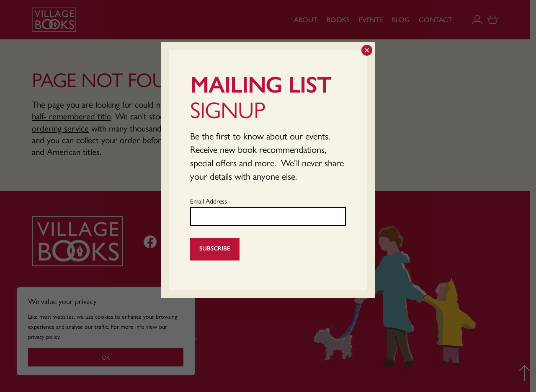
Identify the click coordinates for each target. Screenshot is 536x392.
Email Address (209, 201)
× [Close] (367, 50)
